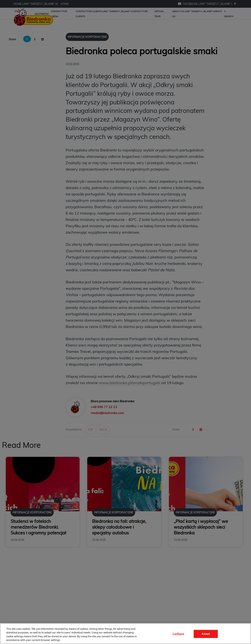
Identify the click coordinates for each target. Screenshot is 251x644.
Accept (206, 634)
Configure (178, 634)
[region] (126, 634)
